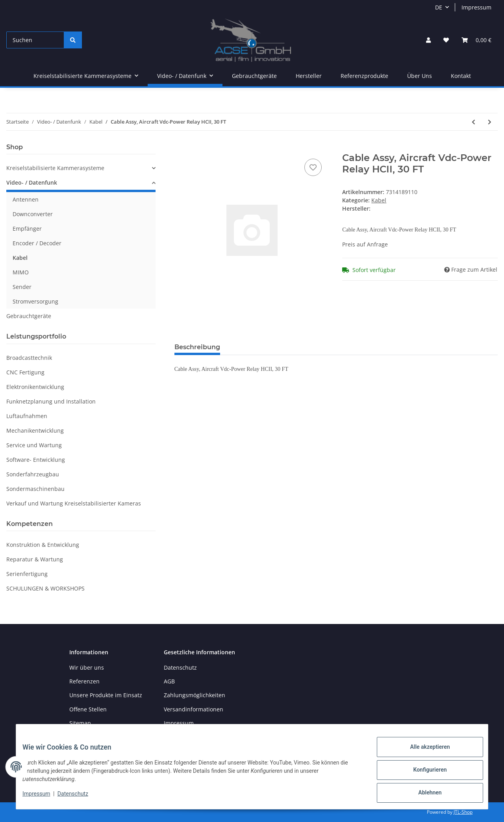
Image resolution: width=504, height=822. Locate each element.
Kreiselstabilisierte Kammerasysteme (55, 168)
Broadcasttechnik (29, 358)
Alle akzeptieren (423, 753)
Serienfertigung (27, 574)
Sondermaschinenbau (35, 489)
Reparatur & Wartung (35, 559)
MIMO (21, 272)
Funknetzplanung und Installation (51, 401)
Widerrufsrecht (184, 737)
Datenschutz (180, 667)
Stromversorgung (35, 301)
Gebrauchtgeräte (29, 316)
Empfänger (27, 229)
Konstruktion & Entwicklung (43, 545)
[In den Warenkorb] (181, 148)
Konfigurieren (423, 774)
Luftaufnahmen (27, 416)
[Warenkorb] (476, 40)
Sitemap (80, 723)
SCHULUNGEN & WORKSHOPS (45, 588)
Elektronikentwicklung (35, 387)
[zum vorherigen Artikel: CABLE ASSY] (473, 122)
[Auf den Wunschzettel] (313, 167)
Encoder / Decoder (37, 243)
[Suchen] (35, 40)
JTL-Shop (463, 812)
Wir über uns (87, 667)
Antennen (26, 199)
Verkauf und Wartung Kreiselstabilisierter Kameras (74, 503)
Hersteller (309, 76)
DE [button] (439, 7)
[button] (428, 40)
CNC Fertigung (25, 372)
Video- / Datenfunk (32, 182)
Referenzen (84, 681)
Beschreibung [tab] (197, 347)
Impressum (476, 7)
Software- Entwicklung (36, 460)
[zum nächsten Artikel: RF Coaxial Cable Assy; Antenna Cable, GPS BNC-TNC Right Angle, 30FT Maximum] (490, 122)
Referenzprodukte (364, 76)
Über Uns (420, 76)
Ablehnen (423, 794)
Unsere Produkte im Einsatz (106, 695)
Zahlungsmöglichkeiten (195, 695)
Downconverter (33, 214)
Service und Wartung (34, 445)
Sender (22, 287)
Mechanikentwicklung (35, 430)
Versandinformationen (194, 709)
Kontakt (461, 76)
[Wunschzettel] (446, 40)
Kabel (379, 200)
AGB (169, 681)
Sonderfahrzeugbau (33, 474)
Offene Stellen (88, 709)
